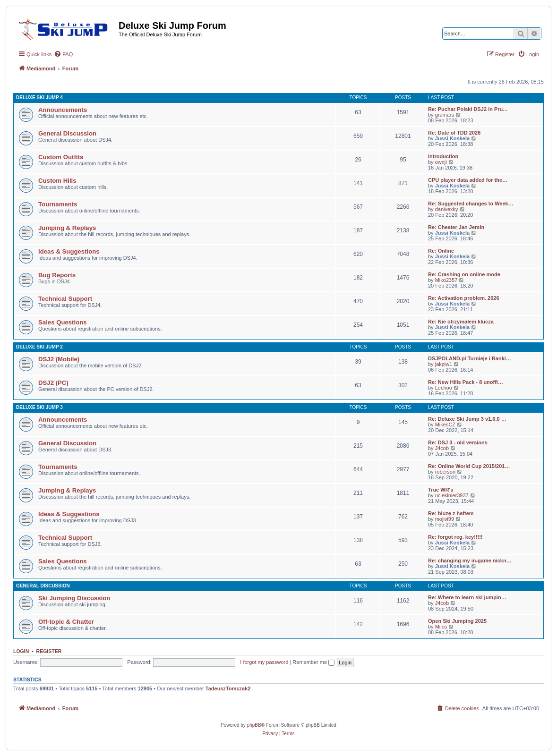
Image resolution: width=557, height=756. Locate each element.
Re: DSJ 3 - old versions (458, 442)
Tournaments (58, 204)
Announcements (63, 110)
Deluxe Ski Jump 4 (39, 98)
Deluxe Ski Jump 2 (39, 347)
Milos (441, 627)
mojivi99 (445, 519)
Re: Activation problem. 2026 (464, 298)
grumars (445, 115)
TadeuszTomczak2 (228, 688)
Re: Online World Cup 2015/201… (469, 466)
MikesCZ (445, 425)
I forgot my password (264, 662)
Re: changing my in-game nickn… (470, 561)
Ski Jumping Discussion (74, 598)
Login (21, 651)
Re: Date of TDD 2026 (454, 133)
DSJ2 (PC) (53, 383)
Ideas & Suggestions (69, 251)
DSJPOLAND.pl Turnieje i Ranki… (470, 358)
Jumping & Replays (67, 228)
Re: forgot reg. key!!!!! (455, 537)
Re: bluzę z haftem (451, 513)
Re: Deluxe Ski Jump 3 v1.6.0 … (467, 419)
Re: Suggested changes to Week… (471, 204)
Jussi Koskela (452, 138)
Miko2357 (446, 280)
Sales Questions (63, 322)
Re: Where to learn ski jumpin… (467, 597)
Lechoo (444, 388)
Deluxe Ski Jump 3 (39, 407)
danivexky (447, 209)
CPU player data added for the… (468, 180)
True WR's (441, 490)
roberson (445, 472)
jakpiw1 (444, 364)
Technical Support (65, 299)
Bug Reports (57, 275)
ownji (441, 162)
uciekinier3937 (452, 495)
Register (49, 651)
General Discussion (67, 133)
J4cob (442, 448)
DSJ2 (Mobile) (59, 359)
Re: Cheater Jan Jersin (456, 227)
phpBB (254, 725)
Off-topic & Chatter (66, 622)
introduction (443, 156)
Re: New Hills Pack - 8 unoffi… (466, 382)
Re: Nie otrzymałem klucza (461, 322)
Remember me (313, 662)
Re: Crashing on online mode (464, 274)
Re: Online (441, 251)
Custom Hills (57, 181)
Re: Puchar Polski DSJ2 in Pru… (468, 109)
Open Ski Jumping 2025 (457, 621)
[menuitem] (63, 54)
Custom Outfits (61, 157)
